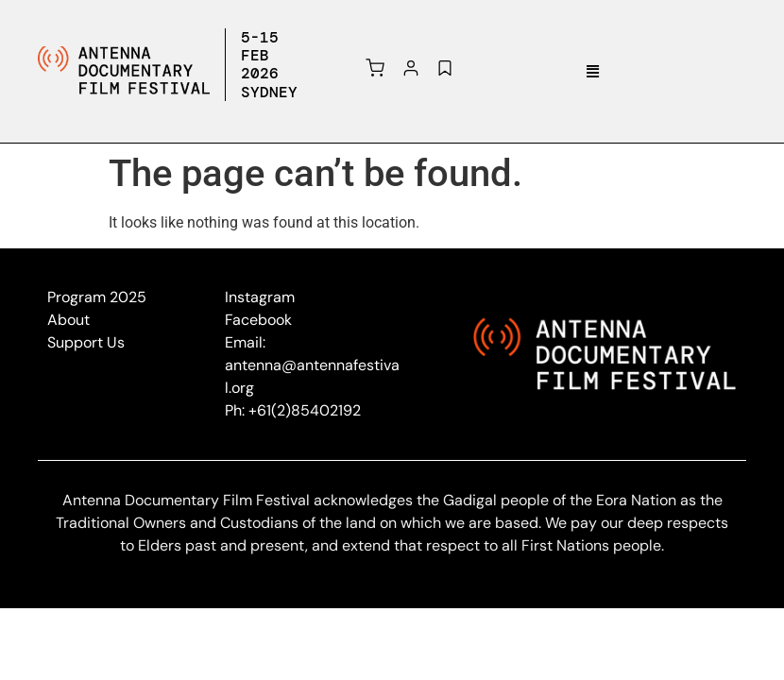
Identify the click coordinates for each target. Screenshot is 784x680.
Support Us (86, 342)
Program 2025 (97, 297)
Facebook (258, 320)
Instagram (260, 297)
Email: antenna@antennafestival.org (312, 365)
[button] (593, 71)
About (68, 320)
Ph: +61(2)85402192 (293, 410)
